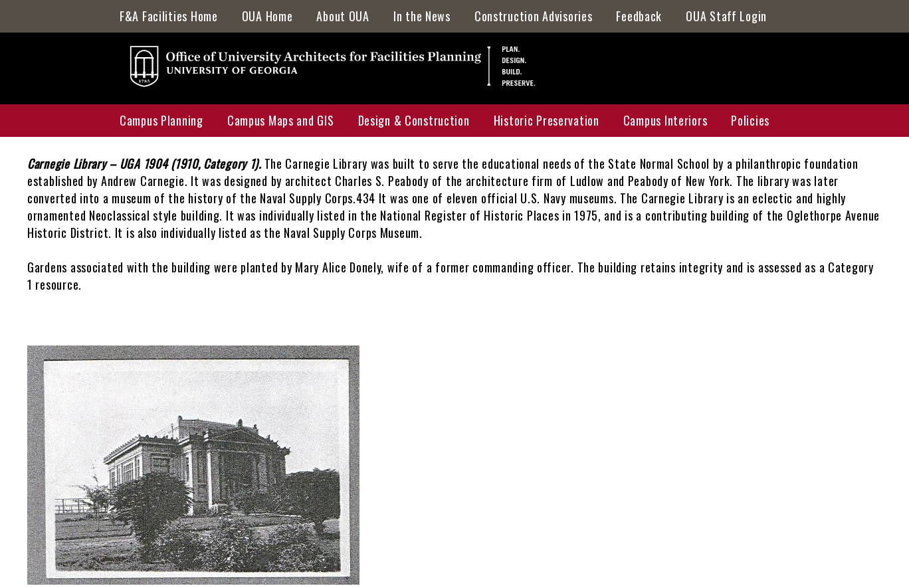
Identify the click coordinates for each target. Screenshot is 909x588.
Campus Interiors (665, 120)
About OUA (343, 16)
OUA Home (267, 16)
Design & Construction (414, 120)
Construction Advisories (534, 16)
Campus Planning (161, 120)
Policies (750, 120)
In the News (422, 16)
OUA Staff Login (726, 16)
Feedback (639, 16)
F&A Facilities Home (169, 16)
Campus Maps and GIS (281, 120)
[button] (193, 579)
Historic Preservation (547, 120)
